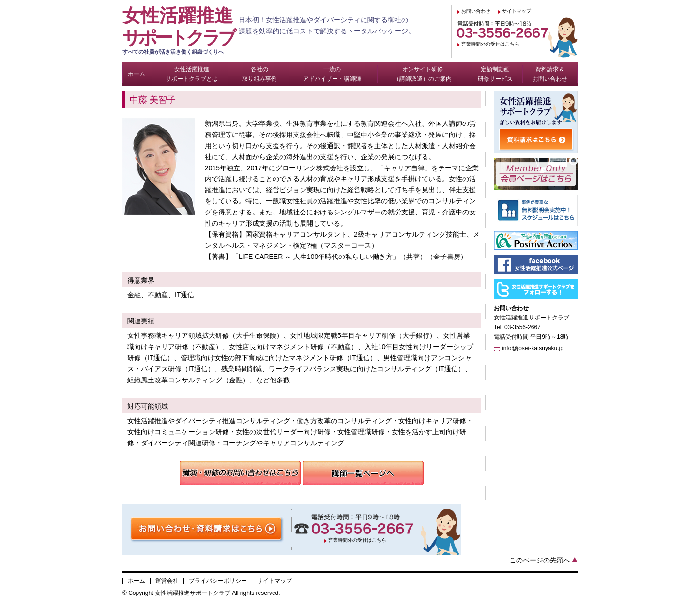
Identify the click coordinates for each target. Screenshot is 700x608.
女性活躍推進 (181, 30)
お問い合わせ (476, 11)
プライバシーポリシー (218, 581)
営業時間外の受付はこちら (490, 44)
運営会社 (167, 581)
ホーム (137, 581)
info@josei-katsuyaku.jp (533, 348)
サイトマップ (517, 11)
